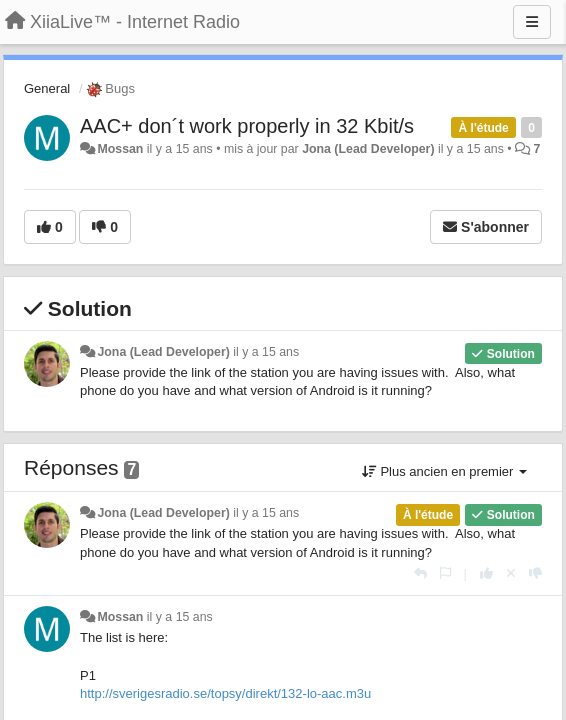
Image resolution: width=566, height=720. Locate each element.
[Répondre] (420, 573)
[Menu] (532, 22)
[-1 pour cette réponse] (535, 573)
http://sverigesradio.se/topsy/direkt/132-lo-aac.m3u (225, 693)
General (47, 88)
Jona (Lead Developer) (368, 149)
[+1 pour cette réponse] (486, 573)
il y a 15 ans (266, 352)
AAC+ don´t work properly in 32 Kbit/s (247, 126)
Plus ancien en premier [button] (444, 471)
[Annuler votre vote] (511, 573)
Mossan (120, 149)
